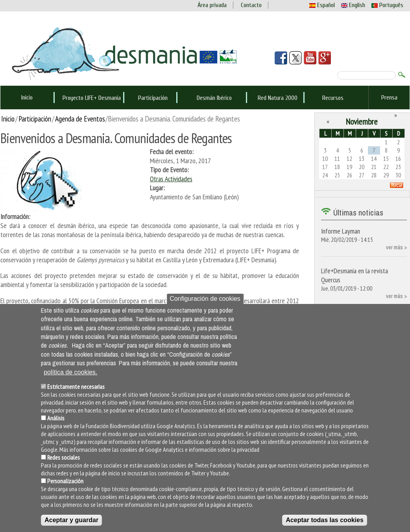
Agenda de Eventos (80, 119)
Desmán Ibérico (214, 98)
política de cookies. (70, 372)
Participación (153, 98)
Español (322, 5)
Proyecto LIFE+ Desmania (92, 98)
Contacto (251, 5)
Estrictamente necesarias (76, 387)
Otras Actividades (171, 179)
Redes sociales (64, 457)
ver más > (396, 247)
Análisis (56, 418)
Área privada (212, 5)
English (353, 5)
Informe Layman (341, 231)
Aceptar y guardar (71, 520)
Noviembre (362, 121)
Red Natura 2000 (278, 98)
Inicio (27, 98)
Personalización (65, 481)
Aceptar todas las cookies (324, 520)
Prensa (389, 98)
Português (387, 5)
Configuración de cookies (205, 299)
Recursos (333, 98)
